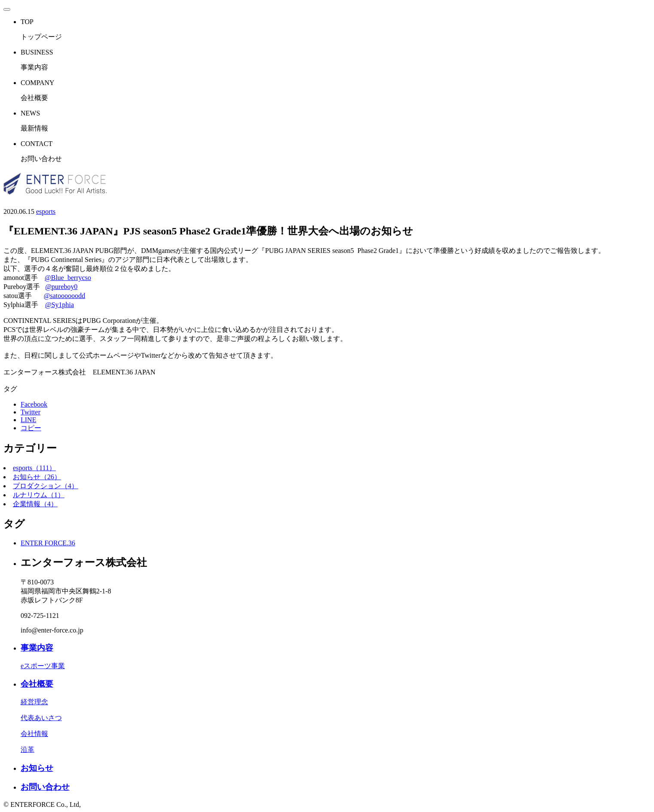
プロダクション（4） (46, 486)
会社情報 (34, 734)
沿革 (27, 750)
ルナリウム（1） (39, 495)
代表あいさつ (41, 718)
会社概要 (37, 684)
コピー (31, 428)
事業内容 (37, 648)
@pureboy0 (61, 287)
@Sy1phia (59, 305)
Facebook (34, 404)
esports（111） (34, 468)
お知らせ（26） (37, 477)
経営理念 (34, 702)
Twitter (30, 412)
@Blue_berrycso (68, 278)
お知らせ (37, 768)
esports (46, 211)
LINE (28, 420)
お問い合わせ (45, 787)
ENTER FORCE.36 (48, 543)
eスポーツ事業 (43, 666)
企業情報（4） (35, 504)
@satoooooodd (65, 296)
